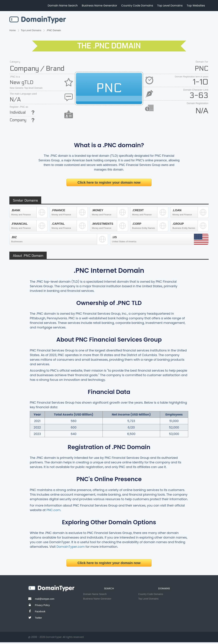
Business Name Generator (99, 6)
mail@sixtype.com (45, 599)
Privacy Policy (42, 605)
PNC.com (53, 510)
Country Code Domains (137, 6)
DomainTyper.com (71, 547)
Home (13, 30)
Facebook (40, 611)
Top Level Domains (170, 6)
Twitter (38, 618)
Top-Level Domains (31, 30)
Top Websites (196, 6)
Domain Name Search (63, 6)
